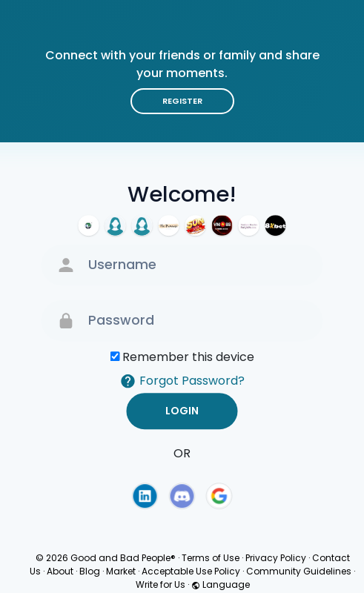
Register (182, 101)
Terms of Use (211, 558)
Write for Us (161, 584)
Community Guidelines (299, 571)
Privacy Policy (276, 558)
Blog (90, 571)
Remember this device (188, 357)
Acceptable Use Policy (191, 571)
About (60, 571)
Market (121, 571)
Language (221, 584)
